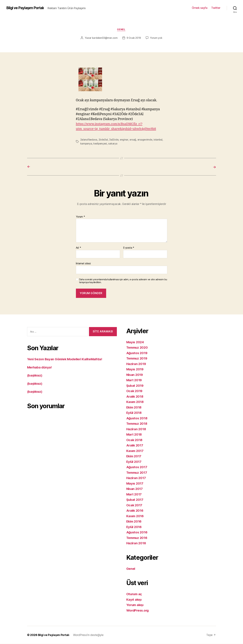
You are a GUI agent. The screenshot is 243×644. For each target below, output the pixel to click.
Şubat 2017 (135, 500)
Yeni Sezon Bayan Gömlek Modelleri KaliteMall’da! (66, 359)
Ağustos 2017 (137, 467)
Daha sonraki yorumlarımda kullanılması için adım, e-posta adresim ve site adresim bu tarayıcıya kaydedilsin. (123, 281)
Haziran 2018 (137, 429)
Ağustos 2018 (137, 418)
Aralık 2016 (135, 511)
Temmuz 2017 (137, 473)
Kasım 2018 (136, 402)
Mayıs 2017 (135, 483)
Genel (121, 30)
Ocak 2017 (135, 505)
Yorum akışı (136, 605)
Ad (79, 248)
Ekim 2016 (135, 522)
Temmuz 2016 (137, 538)
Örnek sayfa (200, 8)
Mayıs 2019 (135, 369)
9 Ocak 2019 (134, 38)
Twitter (216, 8)
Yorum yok (157, 38)
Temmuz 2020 (138, 348)
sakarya (114, 144)
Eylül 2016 (134, 527)
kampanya (86, 144)
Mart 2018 (134, 435)
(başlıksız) (35, 375)
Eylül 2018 (134, 413)
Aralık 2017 (135, 445)
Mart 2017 (134, 494)
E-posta (129, 248)
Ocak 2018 (135, 440)
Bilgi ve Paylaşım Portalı (26, 8)
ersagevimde (146, 140)
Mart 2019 (134, 380)
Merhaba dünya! (40, 367)
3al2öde (115, 140)
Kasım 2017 (135, 451)
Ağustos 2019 (137, 353)
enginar (125, 140)
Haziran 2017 (137, 478)
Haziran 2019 (137, 364)
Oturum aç (135, 594)
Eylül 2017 (134, 462)
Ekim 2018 (135, 407)
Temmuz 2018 (137, 424)
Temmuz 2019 (137, 358)
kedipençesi (101, 144)
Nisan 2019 (135, 375)
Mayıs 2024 (136, 342)
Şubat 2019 (135, 386)
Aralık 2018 (135, 396)
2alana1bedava (89, 140)
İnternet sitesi (83, 263)
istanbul (160, 140)
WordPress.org (138, 610)
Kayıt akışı (134, 599)
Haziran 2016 (137, 543)
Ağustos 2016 (137, 532)
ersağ (134, 140)
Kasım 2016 (136, 516)
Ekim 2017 (134, 456)
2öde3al (104, 140)
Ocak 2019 (135, 391)
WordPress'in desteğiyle (89, 635)
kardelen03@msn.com (104, 38)
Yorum (80, 217)
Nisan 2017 (135, 489)
